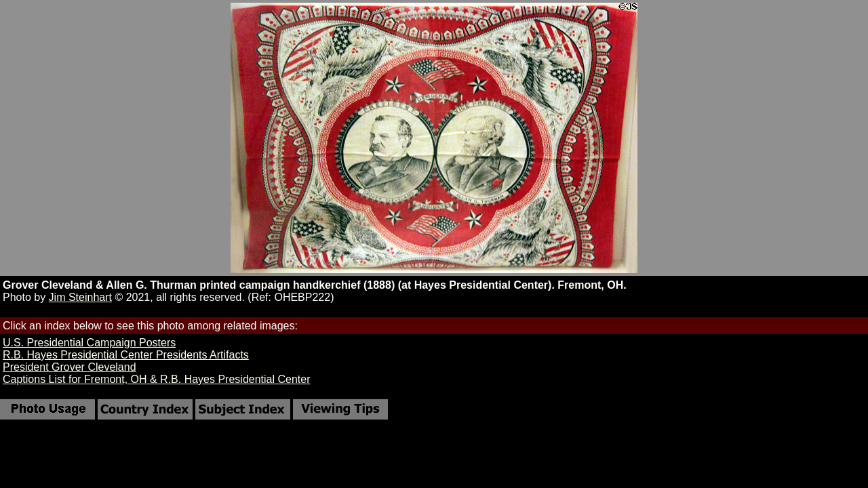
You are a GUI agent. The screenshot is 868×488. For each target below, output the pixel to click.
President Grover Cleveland (70, 367)
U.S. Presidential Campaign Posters (89, 343)
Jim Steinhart (80, 297)
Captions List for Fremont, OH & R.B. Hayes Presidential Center (157, 379)
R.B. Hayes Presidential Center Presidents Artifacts (126, 355)
